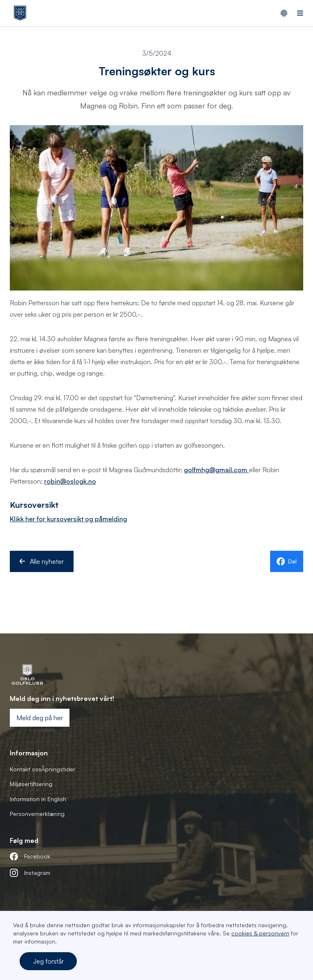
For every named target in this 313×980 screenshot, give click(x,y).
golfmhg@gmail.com (216, 470)
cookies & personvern (260, 933)
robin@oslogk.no (70, 481)
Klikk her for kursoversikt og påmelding (68, 519)
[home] (18, 13)
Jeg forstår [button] (48, 961)
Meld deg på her (40, 718)
